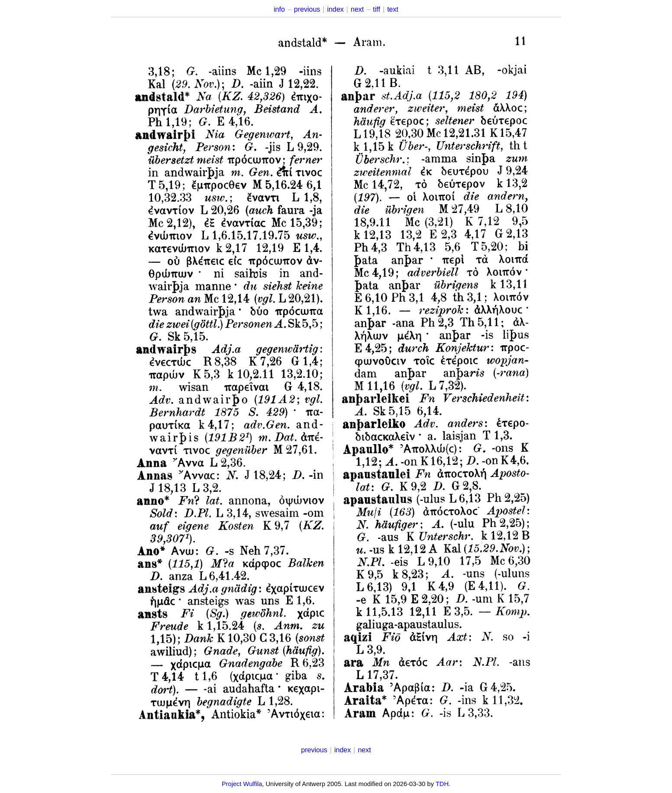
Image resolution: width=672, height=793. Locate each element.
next (357, 9)
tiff (376, 9)
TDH (442, 784)
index (336, 9)
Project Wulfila (242, 784)
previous (307, 9)
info (279, 9)
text (393, 9)
